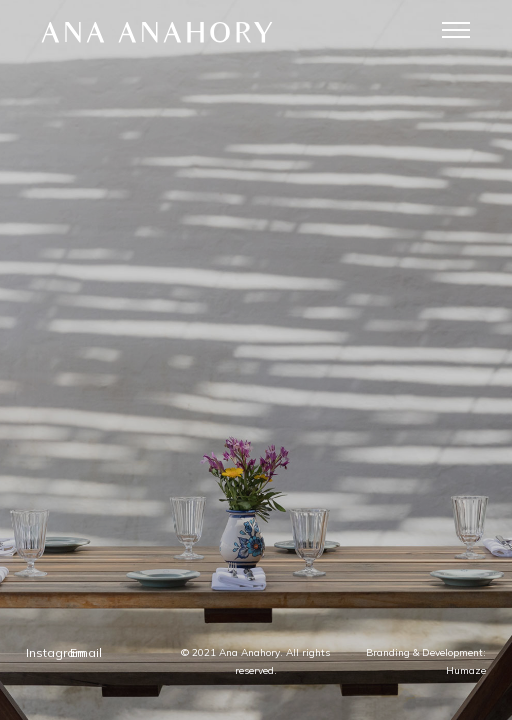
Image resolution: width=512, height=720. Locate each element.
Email (303, 594)
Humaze (317, 670)
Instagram (209, 594)
